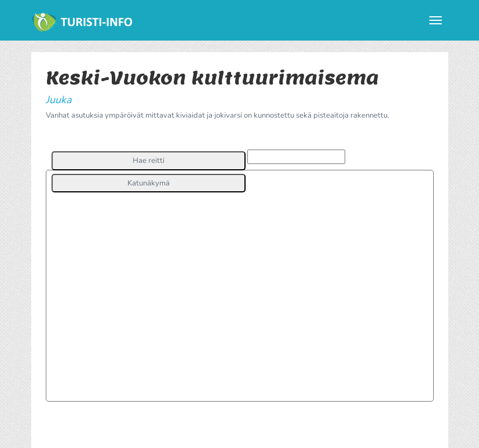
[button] (149, 161)
